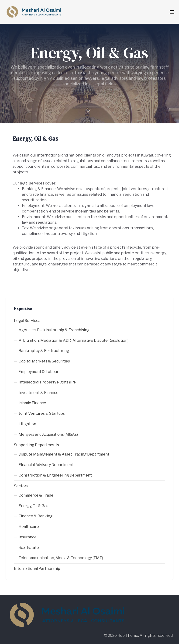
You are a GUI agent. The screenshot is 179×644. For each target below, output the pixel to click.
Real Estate (29, 548)
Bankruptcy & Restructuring (44, 351)
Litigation (27, 424)
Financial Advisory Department (46, 465)
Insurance (28, 537)
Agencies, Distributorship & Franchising (54, 330)
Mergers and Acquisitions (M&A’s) (48, 434)
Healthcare (29, 527)
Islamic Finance (32, 403)
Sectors (21, 486)
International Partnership (37, 569)
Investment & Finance (39, 393)
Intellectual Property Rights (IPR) (48, 382)
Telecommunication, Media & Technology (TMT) (61, 558)
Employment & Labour (39, 372)
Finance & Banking (36, 516)
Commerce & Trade (36, 495)
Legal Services (27, 321)
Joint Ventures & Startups (42, 413)
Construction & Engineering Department (55, 475)
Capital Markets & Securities (44, 361)
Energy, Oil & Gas (33, 506)
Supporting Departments (36, 445)
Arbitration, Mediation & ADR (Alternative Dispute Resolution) (74, 340)
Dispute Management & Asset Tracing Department (64, 454)
